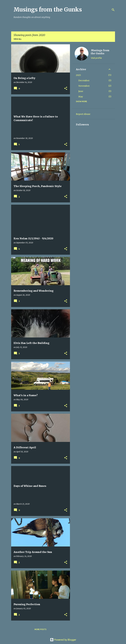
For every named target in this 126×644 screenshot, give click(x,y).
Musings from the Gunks (48, 10)
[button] (66, 89)
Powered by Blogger (63, 640)
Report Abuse (83, 114)
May (81, 97)
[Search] (113, 10)
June (81, 91)
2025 (78, 75)
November (84, 86)
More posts (40, 629)
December (84, 80)
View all (18, 39)
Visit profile (96, 58)
